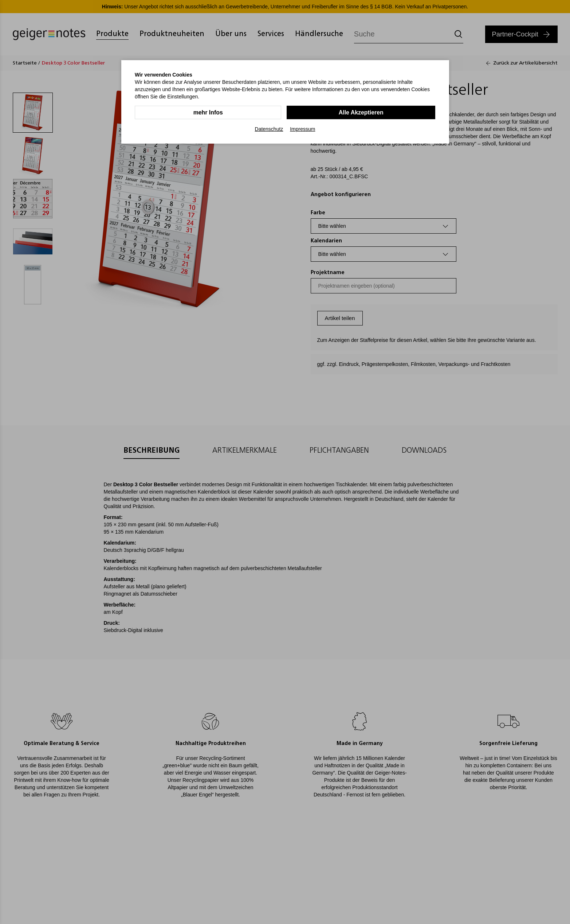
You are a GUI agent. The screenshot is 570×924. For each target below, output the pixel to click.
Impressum (302, 129)
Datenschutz (269, 129)
